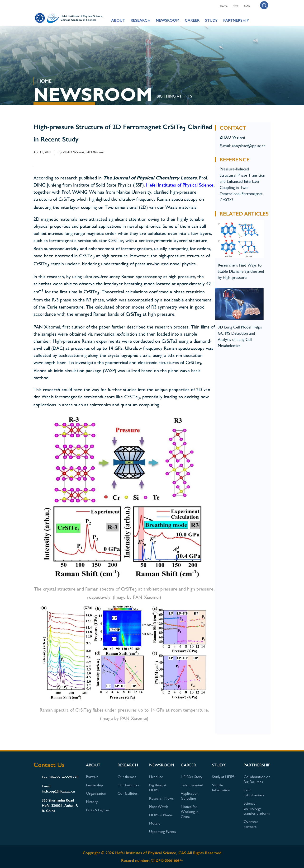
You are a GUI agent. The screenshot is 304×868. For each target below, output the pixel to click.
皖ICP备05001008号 (167, 861)
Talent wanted (192, 785)
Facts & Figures (98, 810)
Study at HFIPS (223, 777)
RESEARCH (140, 20)
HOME (44, 81)
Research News (161, 798)
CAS (247, 6)
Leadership (94, 785)
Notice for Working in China (190, 812)
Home (224, 6)
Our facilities (128, 793)
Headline (156, 777)
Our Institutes (128, 785)
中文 (236, 6)
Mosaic (155, 823)
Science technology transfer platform (257, 808)
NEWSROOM (168, 20)
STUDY (211, 20)
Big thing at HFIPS (174, 96)
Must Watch (159, 807)
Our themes (127, 777)
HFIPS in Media (161, 815)
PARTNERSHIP (236, 20)
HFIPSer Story (192, 777)
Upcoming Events (162, 832)
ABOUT (118, 20)
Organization (96, 793)
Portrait (92, 777)
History (92, 802)
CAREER (192, 20)
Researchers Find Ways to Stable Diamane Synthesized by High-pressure (241, 271)
